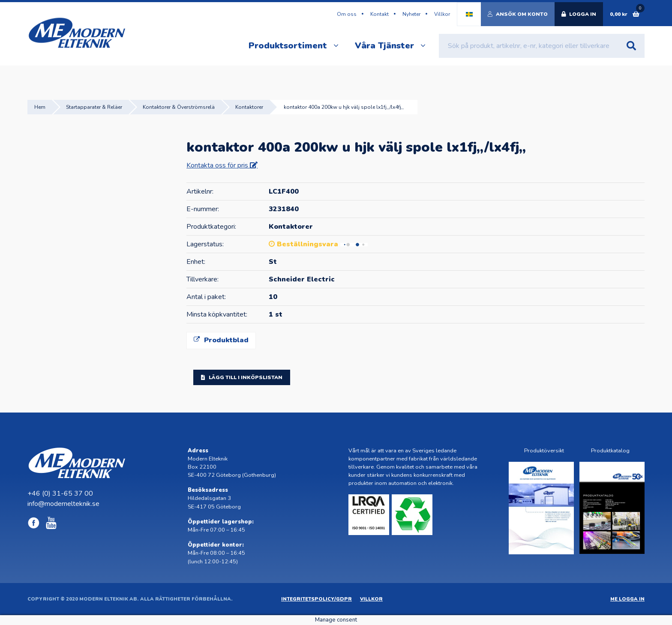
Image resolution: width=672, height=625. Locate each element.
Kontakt (379, 14)
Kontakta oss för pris (218, 165)
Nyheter (411, 14)
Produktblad (221, 340)
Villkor (442, 14)
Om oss (347, 14)
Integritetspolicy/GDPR (316, 599)
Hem (40, 107)
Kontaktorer (249, 107)
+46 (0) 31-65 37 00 (60, 493)
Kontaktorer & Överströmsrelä (179, 107)
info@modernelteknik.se (63, 504)
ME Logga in (627, 599)
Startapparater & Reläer (94, 107)
